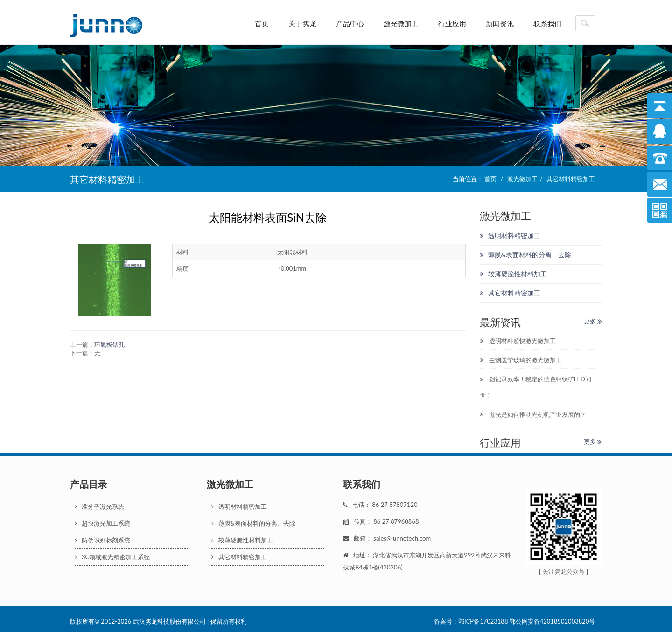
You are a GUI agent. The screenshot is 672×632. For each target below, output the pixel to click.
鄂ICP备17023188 (483, 621)
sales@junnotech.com (402, 538)
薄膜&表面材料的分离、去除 (525, 255)
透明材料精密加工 (510, 235)
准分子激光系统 (99, 506)
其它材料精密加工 (571, 179)
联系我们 (547, 23)
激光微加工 (401, 23)
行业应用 (452, 23)
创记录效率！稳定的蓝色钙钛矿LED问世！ (535, 387)
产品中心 (350, 23)
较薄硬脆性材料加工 (513, 274)
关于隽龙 (302, 23)
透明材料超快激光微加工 (518, 341)
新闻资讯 (500, 23)
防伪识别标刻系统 (102, 540)
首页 (262, 23)
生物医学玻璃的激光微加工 (521, 360)
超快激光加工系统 (102, 523)
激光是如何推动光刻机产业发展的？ (533, 414)
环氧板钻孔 (109, 344)
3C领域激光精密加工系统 (112, 557)
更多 (593, 321)
